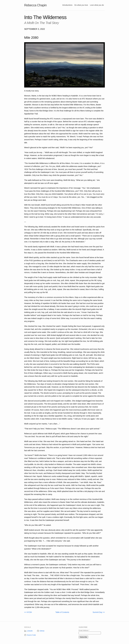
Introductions (67, 5)
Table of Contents (62, 612)
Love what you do (97, 5)
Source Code (31, 635)
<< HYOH (28, 612)
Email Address (84, 630)
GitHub (42, 631)
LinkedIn (30, 631)
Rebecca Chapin (35, 5)
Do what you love (81, 5)
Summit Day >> (99, 612)
